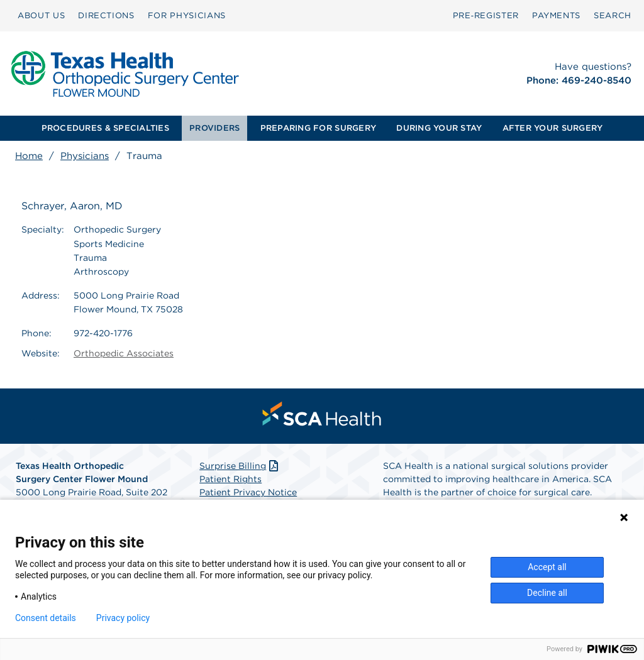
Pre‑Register (486, 15)
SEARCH (613, 15)
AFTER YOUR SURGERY (553, 128)
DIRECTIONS (106, 15)
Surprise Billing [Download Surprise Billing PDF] (240, 466)
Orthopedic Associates (124, 353)
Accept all (547, 567)
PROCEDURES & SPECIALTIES (105, 128)
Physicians (85, 156)
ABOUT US (41, 15)
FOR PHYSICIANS (187, 15)
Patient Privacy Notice (248, 492)
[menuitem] (41, 16)
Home (29, 156)
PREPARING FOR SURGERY (318, 128)
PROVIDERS (214, 128)
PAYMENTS (556, 15)
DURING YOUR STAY (439, 128)
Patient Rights (230, 479)
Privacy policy (123, 618)
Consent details (46, 618)
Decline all (547, 593)
